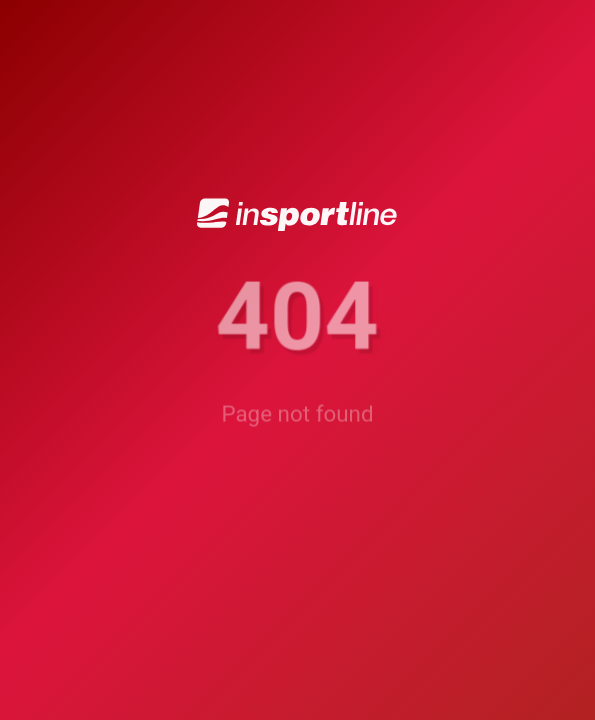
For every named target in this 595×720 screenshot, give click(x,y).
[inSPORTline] (297, 215)
